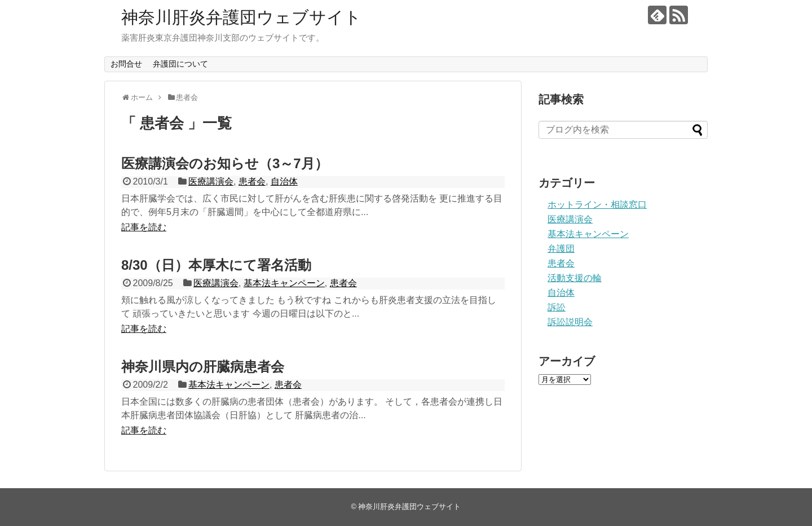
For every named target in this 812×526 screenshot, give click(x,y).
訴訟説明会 (570, 322)
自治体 (284, 181)
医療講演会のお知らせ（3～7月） (225, 163)
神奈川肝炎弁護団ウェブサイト (241, 17)
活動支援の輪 (575, 278)
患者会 (252, 181)
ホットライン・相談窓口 (597, 205)
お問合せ (126, 64)
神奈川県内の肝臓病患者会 (203, 367)
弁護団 (561, 249)
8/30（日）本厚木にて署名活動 (216, 265)
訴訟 (557, 307)
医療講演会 (211, 181)
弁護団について (180, 64)
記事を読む (144, 227)
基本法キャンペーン (284, 283)
